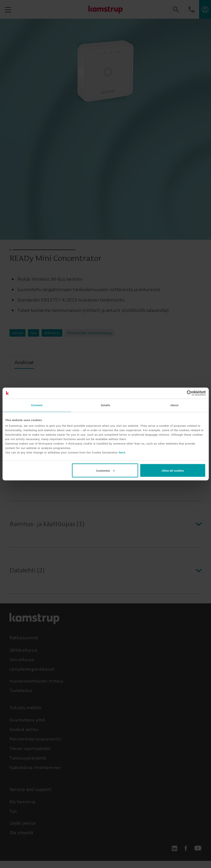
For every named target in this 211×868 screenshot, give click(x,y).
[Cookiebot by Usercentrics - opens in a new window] (180, 393)
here (122, 453)
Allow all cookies (173, 470)
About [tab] (174, 405)
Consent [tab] (37, 405)
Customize (105, 470)
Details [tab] (105, 405)
